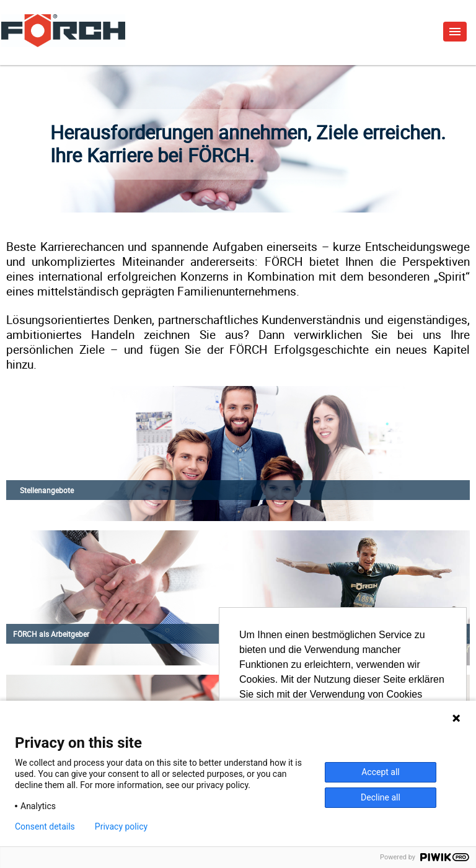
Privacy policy (121, 826)
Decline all (381, 797)
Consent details (45, 826)
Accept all (381, 772)
